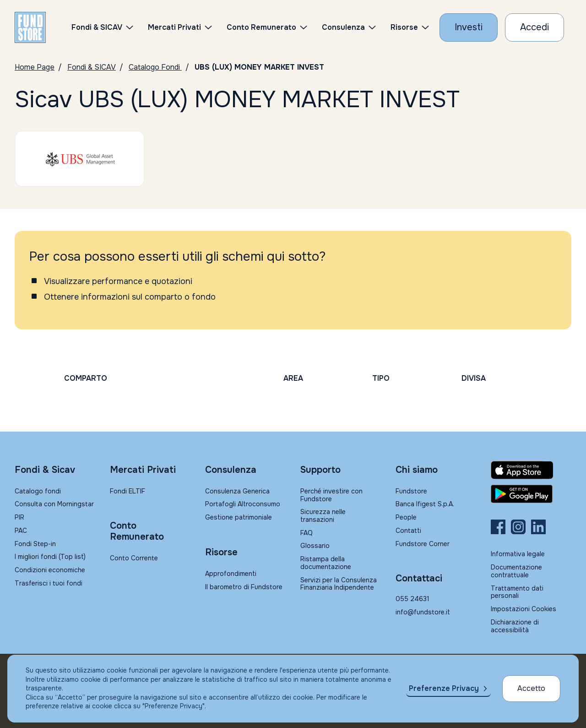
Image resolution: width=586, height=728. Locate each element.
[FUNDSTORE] (30, 27)
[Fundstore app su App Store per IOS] (531, 470)
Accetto (531, 688)
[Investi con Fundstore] (469, 27)
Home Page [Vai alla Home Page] (35, 67)
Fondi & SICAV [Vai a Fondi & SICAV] (92, 67)
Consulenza (343, 27)
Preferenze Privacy (444, 688)
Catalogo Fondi (155, 67)
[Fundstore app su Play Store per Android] (531, 494)
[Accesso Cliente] (534, 27)
